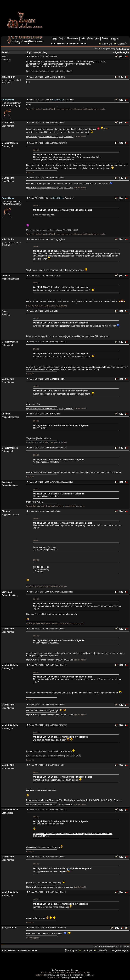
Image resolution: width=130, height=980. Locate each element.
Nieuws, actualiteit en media (72, 43)
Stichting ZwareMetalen (72, 977)
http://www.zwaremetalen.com (65, 970)
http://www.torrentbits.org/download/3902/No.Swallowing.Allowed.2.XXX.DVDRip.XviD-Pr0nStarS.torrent (74, 800)
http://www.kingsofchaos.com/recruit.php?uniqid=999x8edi (50, 136)
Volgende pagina (121, 52)
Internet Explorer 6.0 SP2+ (60, 975)
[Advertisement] (68, 19)
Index (54, 43)
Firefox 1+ (89, 975)
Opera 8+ (79, 975)
